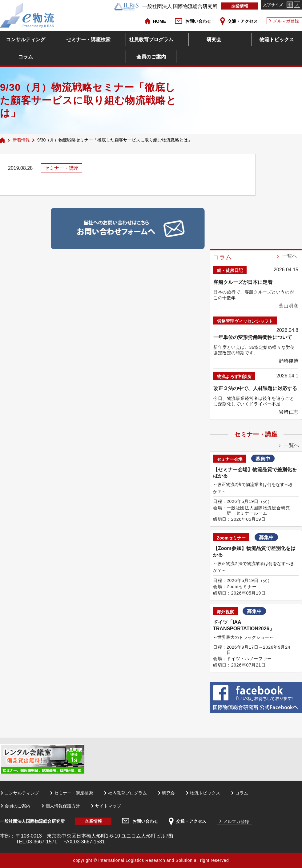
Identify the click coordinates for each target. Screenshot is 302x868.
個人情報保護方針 (63, 806)
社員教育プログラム (151, 40)
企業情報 (240, 6)
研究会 (214, 40)
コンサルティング (26, 40)
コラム (26, 57)
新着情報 (21, 140)
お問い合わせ (198, 21)
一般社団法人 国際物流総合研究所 (166, 6)
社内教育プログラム (127, 793)
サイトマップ (108, 806)
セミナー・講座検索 (88, 40)
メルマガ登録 (286, 21)
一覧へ (290, 256)
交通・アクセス (243, 21)
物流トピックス (277, 40)
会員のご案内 (151, 57)
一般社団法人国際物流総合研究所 (32, 821)
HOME (159, 21)
